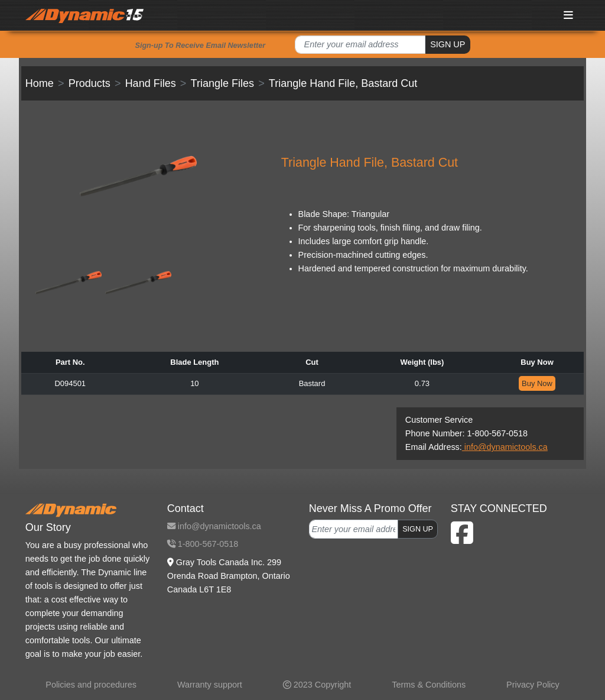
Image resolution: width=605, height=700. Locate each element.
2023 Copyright (317, 685)
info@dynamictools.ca (505, 447)
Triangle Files (222, 83)
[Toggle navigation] (569, 15)
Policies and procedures (91, 685)
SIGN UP (448, 44)
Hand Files (151, 83)
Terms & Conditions (429, 685)
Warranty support (210, 685)
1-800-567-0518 (203, 544)
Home (40, 83)
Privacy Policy (533, 685)
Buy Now (537, 383)
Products (90, 83)
